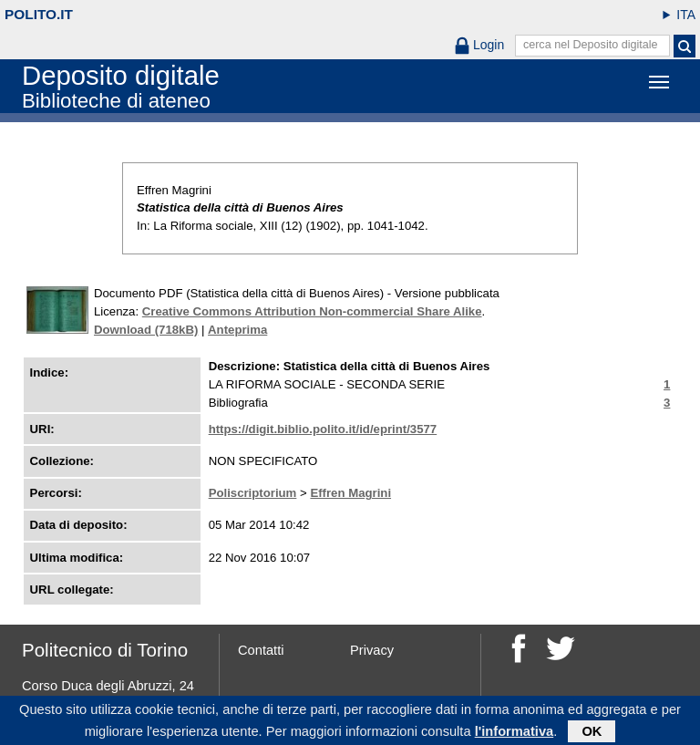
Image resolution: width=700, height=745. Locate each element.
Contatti (261, 650)
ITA (686, 15)
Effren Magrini (350, 493)
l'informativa (515, 732)
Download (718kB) (146, 330)
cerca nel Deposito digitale (591, 45)
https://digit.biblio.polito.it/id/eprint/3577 (323, 429)
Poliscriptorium (253, 493)
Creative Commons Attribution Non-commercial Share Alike (312, 311)
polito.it (39, 14)
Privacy (372, 650)
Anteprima (237, 330)
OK (592, 732)
